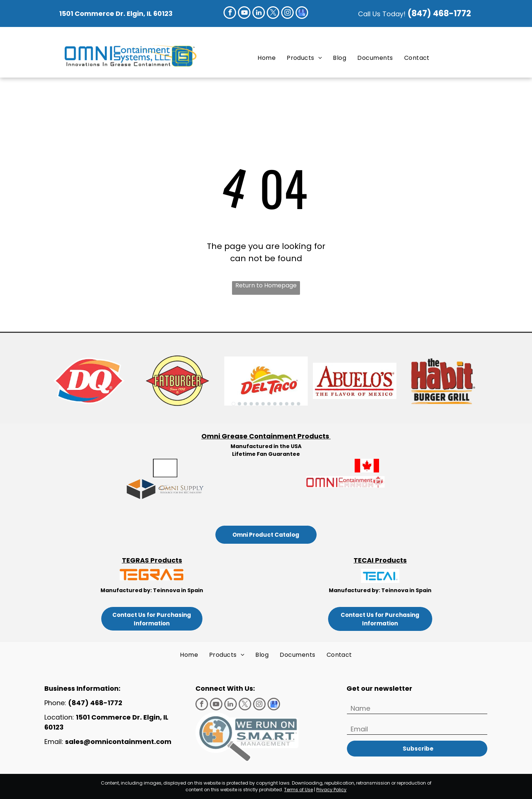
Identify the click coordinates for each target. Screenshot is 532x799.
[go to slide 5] (257, 404)
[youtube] (244, 13)
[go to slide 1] (233, 404)
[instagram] (287, 13)
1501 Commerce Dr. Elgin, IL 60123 (116, 13)
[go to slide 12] (299, 404)
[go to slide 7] (269, 404)
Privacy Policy (331, 790)
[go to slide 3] (245, 404)
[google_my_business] (302, 13)
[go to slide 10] (287, 404)
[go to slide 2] (239, 404)
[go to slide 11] (293, 404)
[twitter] (273, 13)
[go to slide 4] (251, 404)
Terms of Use (299, 790)
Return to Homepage (266, 285)
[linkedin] (259, 13)
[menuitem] (267, 58)
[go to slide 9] (281, 404)
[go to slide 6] (263, 404)
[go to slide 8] (275, 404)
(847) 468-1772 (440, 13)
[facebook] (230, 13)
